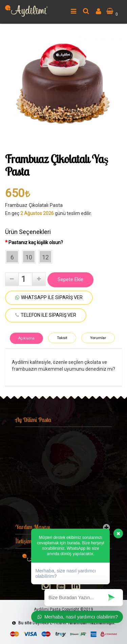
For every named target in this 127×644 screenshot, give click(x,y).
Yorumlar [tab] (98, 338)
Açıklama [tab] (26, 338)
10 (29, 257)
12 (45, 257)
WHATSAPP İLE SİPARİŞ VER (49, 297)
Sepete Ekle (70, 279)
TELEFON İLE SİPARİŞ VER (46, 315)
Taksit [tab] (62, 338)
